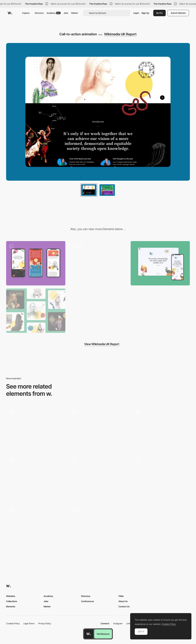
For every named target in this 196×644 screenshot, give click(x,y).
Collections (12, 601)
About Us (123, 601)
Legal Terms (29, 623)
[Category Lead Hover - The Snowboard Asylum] (98, 429)
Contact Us (124, 606)
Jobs (66, 13)
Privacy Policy (45, 623)
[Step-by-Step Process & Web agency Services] (36, 429)
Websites (11, 596)
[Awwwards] (10, 13)
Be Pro (159, 13)
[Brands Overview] (98, 478)
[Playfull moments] (160, 478)
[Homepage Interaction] (98, 527)
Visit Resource (103, 634)
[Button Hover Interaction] (36, 527)
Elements (11, 606)
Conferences (88, 601)
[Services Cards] (160, 429)
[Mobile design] (36, 263)
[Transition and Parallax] (98, 263)
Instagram (118, 623)
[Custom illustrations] (36, 311)
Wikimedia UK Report (120, 34)
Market (75, 13)
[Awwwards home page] (89, 634)
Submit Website (178, 13)
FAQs (121, 596)
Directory (39, 13)
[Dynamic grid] (36, 478)
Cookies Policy (13, 623)
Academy (54, 13)
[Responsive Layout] (160, 263)
